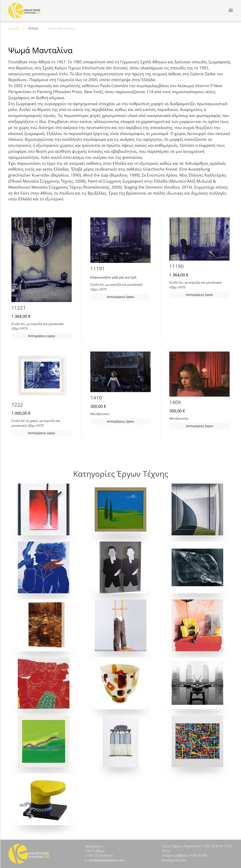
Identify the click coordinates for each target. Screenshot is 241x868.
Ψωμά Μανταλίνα (40, 50)
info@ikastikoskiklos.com (106, 860)
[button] (231, 10)
